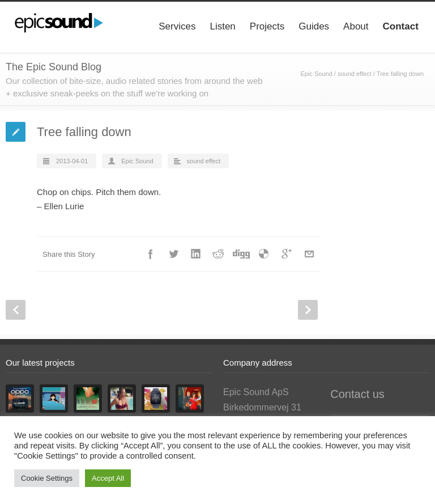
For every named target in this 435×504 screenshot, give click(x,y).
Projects (267, 26)
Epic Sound (316, 74)
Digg (241, 254)
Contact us (357, 394)
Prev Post (16, 310)
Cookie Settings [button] (47, 478)
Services (177, 26)
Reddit (219, 254)
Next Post (308, 310)
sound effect (355, 74)
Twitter (173, 254)
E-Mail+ (309, 254)
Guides (314, 26)
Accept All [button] (108, 478)
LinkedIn (196, 254)
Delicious (264, 254)
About (356, 26)
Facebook (151, 254)
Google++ (287, 254)
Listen (222, 26)
